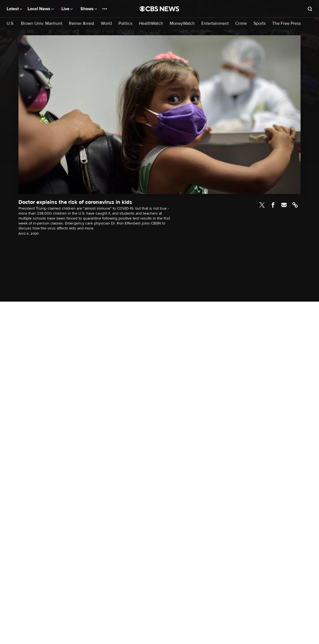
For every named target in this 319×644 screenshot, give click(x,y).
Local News (41, 9)
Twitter (262, 205)
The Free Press (286, 24)
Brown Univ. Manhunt (42, 24)
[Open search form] (310, 9)
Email (284, 205)
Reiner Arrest (82, 24)
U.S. (10, 24)
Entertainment (215, 24)
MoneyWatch (182, 24)
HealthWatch (151, 24)
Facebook (273, 205)
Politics (125, 24)
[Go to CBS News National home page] (159, 9)
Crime (241, 24)
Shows (89, 9)
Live (67, 9)
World (106, 24)
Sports (259, 24)
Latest (14, 9)
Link (295, 205)
